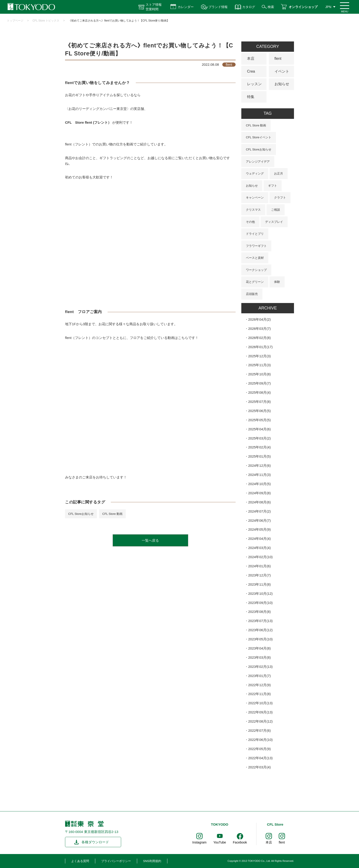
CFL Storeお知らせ (81, 514)
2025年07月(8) (259, 402)
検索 (271, 7)
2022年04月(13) (260, 758)
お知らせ (282, 84)
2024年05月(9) (259, 529)
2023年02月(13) (260, 667)
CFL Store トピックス (46, 21)
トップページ (15, 21)
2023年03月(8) (259, 657)
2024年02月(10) (260, 557)
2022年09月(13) (260, 712)
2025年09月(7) (259, 383)
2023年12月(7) (259, 575)
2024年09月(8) (259, 493)
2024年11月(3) (259, 475)
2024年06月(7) (259, 520)
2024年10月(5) (259, 484)
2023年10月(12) (260, 594)
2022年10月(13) (260, 703)
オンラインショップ (303, 7)
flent (278, 59)
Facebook (240, 842)
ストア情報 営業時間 (154, 7)
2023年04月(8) (259, 648)
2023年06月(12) (260, 630)
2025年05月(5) (259, 420)
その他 (250, 222)
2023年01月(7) (259, 676)
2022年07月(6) (259, 730)
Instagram (199, 842)
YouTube (220, 842)
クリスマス (253, 210)
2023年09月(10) (260, 603)
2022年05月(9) (259, 749)
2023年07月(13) (260, 621)
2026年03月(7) (259, 329)
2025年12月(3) (259, 356)
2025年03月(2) (259, 438)
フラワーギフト (256, 246)
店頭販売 (252, 294)
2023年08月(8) (259, 612)
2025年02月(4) (259, 447)
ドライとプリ (255, 234)
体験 (277, 282)
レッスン (254, 84)
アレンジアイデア (258, 162)
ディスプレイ (274, 222)
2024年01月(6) (259, 566)
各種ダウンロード (95, 842)
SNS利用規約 (152, 861)
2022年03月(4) (259, 767)
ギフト (273, 186)
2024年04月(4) (259, 539)
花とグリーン (255, 282)
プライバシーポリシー (116, 861)
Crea (251, 71)
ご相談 (276, 210)
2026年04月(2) (259, 319)
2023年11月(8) (259, 584)
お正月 (279, 173)
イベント (282, 71)
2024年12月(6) (259, 465)
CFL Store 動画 (112, 514)
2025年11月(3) (259, 365)
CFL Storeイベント (259, 137)
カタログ (249, 7)
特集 (251, 97)
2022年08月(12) (260, 721)
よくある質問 (80, 861)
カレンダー (186, 7)
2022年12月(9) (259, 685)
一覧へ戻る (150, 540)
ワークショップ (256, 270)
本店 (251, 59)
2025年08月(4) (259, 392)
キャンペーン (255, 198)
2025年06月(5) (259, 411)
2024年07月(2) (259, 511)
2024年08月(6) (259, 502)
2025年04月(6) (259, 429)
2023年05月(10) (260, 639)
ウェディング (255, 173)
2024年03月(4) (259, 548)
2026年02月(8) (259, 338)
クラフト (280, 198)
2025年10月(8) (259, 374)
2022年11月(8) (259, 694)
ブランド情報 (218, 7)
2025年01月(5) (259, 456)
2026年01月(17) (260, 347)
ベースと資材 (255, 258)
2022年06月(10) (260, 740)
